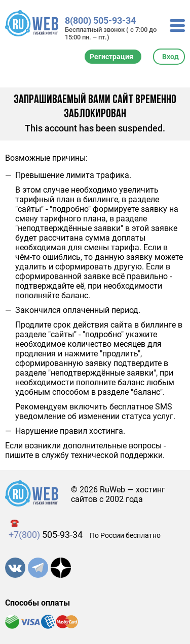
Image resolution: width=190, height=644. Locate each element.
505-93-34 (46, 535)
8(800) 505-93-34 (100, 20)
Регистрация (111, 57)
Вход (170, 57)
